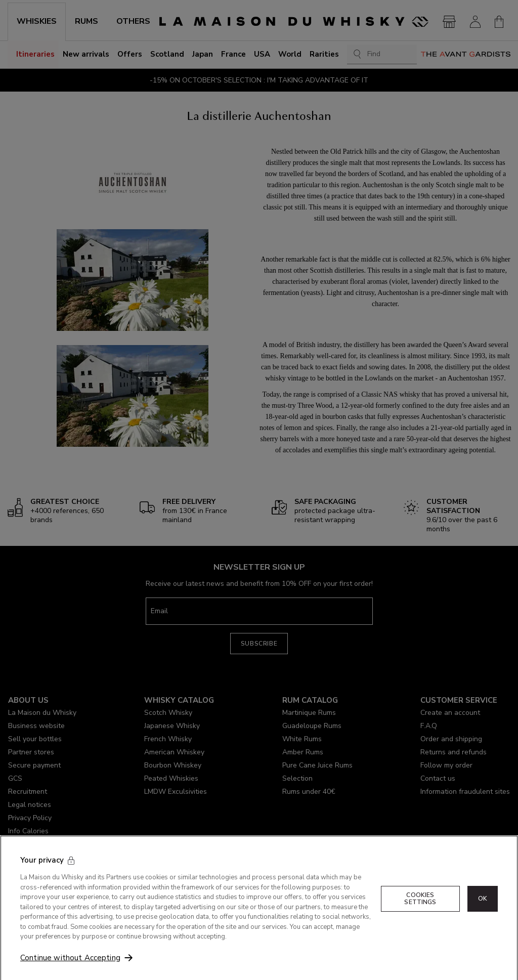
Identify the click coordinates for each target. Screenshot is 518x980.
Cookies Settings (420, 908)
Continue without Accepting (70, 967)
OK (483, 908)
